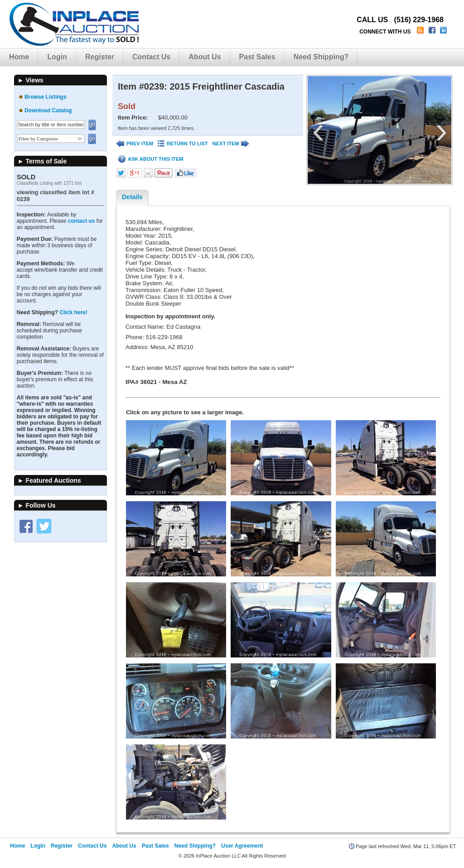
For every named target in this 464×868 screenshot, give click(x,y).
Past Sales (257, 57)
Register (100, 57)
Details (132, 197)
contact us (81, 221)
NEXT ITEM (231, 144)
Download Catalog (48, 110)
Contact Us (151, 57)
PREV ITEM (135, 144)
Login (57, 57)
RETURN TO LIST (183, 144)
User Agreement (242, 846)
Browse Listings (46, 97)
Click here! (73, 312)
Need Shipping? (321, 57)
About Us (205, 57)
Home (19, 57)
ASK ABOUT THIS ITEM (151, 159)
